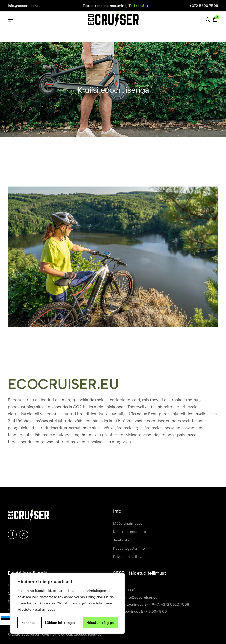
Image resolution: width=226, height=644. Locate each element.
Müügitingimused (128, 523)
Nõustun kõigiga (100, 622)
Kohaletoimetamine (129, 532)
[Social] (12, 534)
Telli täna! (138, 6)
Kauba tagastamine (129, 549)
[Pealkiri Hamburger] (11, 20)
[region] (67, 603)
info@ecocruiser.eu (24, 6)
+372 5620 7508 (204, 6)
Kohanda (28, 622)
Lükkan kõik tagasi (61, 622)
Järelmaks (121, 540)
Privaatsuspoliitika (128, 557)
